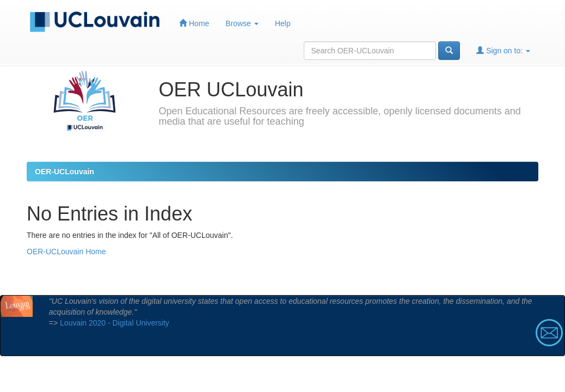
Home (194, 23)
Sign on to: (503, 50)
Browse (242, 23)
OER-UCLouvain (65, 171)
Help (283, 23)
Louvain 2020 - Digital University (115, 323)
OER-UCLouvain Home (66, 252)
